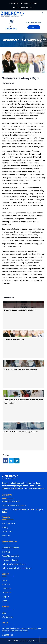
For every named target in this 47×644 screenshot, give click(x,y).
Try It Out (6, 536)
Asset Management (10, 556)
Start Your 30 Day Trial (34, 22)
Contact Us (30, 8)
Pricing (5, 527)
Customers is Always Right (14, 340)
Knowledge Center (10, 560)
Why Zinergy (7, 617)
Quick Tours (7, 532)
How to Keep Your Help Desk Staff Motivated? (21, 369)
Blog (4, 613)
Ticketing (6, 552)
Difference (6, 593)
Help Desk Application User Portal (17, 568)
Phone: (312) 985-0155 (11, 502)
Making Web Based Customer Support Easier (21, 432)
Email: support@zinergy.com (14, 506)
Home (15, 8)
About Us (22, 8)
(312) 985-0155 (8, 635)
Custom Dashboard (10, 548)
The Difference (8, 523)
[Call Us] (11, 22)
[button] (43, 13)
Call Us (11, 26)
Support (5, 597)
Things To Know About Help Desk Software (20, 310)
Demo (5, 601)
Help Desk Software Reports (14, 564)
